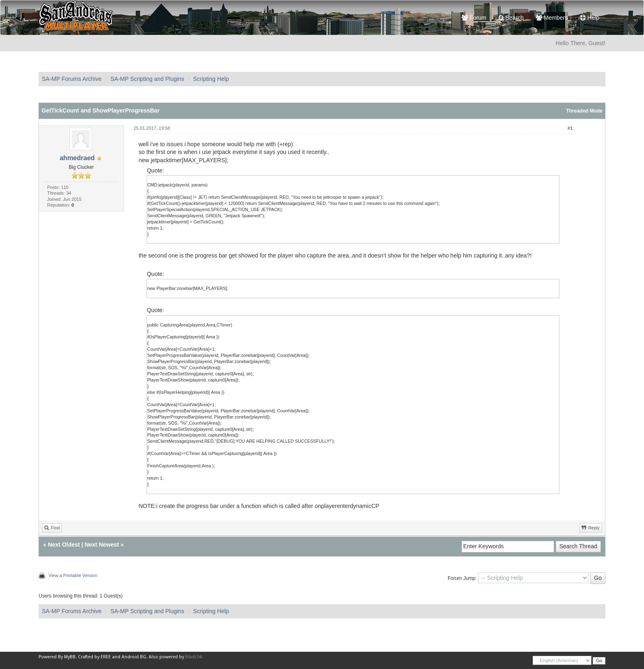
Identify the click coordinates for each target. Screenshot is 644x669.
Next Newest (102, 545)
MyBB (70, 657)
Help (590, 18)
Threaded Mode (584, 111)
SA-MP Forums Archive (72, 79)
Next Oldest (64, 545)
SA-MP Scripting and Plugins (147, 79)
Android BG (134, 657)
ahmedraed (77, 158)
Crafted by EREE (94, 657)
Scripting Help (211, 79)
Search (511, 18)
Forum (474, 18)
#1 (570, 128)
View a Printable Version (73, 575)
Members (552, 18)
